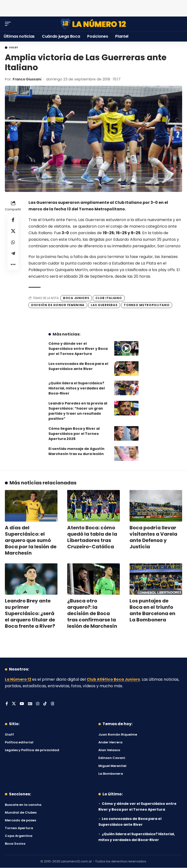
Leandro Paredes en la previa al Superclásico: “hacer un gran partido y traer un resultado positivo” (78, 411)
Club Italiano (109, 298)
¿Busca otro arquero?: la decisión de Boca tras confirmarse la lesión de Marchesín (92, 613)
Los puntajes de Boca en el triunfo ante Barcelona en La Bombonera (152, 610)
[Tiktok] (45, 704)
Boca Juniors (76, 298)
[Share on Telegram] (13, 255)
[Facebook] (7, 704)
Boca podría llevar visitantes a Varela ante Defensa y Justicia (153, 537)
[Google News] (30, 704)
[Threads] (53, 704)
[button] (9, 24)
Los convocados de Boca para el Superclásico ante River (78, 366)
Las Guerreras (104, 305)
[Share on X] (13, 232)
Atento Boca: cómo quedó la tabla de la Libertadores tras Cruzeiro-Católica (92, 537)
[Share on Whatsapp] (13, 244)
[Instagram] (38, 704)
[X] (14, 704)
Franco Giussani (28, 79)
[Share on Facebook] (13, 220)
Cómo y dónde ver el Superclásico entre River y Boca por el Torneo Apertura (78, 349)
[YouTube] (22, 704)
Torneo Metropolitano (147, 305)
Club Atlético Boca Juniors (115, 679)
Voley (14, 48)
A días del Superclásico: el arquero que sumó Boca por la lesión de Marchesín (31, 540)
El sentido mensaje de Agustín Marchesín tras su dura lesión (76, 451)
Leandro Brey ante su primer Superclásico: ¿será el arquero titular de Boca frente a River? (30, 613)
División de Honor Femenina (58, 305)
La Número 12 (18, 679)
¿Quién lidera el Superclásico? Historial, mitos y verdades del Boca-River (77, 388)
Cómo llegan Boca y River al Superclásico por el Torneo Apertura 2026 (74, 434)
